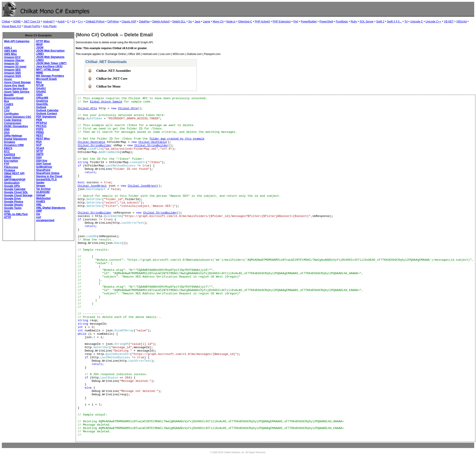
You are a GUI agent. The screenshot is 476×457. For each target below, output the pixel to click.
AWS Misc (10, 54)
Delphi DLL (179, 22)
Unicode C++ (433, 22)
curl (39, 217)
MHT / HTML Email (48, 70)
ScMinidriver (44, 167)
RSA (39, 142)
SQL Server (366, 22)
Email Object (12, 158)
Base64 (9, 95)
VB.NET (449, 22)
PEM (39, 120)
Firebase (10, 170)
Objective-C (245, 22)
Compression (13, 123)
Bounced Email (14, 98)
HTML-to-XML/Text (16, 214)
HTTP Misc (43, 41)
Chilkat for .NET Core (112, 79)
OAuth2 (41, 92)
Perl (296, 22)
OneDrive (42, 101)
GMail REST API (14, 173)
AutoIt (61, 22)
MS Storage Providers (50, 76)
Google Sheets (13, 205)
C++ (80, 22)
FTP (7, 164)
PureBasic (342, 22)
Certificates (11, 114)
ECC (7, 151)
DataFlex (144, 22)
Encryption (11, 161)
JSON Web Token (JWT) (51, 63)
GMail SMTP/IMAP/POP (15, 178)
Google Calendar (15, 189)
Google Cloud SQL (16, 192)
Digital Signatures (15, 139)
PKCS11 (41, 126)
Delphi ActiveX (161, 22)
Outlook (41, 107)
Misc (39, 82)
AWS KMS (10, 51)
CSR (7, 107)
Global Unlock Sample (106, 102)
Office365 (42, 98)
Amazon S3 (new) (15, 67)
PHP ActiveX (262, 22)
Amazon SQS (12, 76)
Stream (41, 186)
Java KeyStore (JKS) (49, 66)
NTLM (40, 85)
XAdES (41, 201)
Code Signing (13, 120)
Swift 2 (380, 22)
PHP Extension (282, 22)
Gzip (7, 211)
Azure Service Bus (16, 89)
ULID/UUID (43, 192)
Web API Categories (17, 41)
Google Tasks (13, 208)
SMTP (40, 154)
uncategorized (45, 220)
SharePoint (43, 170)
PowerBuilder (309, 22)
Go (190, 22)
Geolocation (12, 183)
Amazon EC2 (12, 57)
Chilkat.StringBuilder (95, 146)
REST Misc (43, 139)
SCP (39, 145)
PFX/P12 (42, 123)
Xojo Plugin (50, 26)
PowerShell (326, 22)
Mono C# (218, 22)
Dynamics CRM (14, 145)
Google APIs (12, 186)
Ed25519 (10, 155)
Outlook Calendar (47, 110)
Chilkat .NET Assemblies (114, 71)
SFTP (40, 151)
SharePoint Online (48, 173)
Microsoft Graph (47, 79)
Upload (41, 195)
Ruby (354, 22)
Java (197, 22)
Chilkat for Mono (108, 86)
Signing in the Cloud (49, 176)
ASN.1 (8, 48)
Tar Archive (43, 189)
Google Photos (14, 202)
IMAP (39, 44)
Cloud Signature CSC (18, 117)
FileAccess (11, 167)
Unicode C (417, 22)
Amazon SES (12, 70)
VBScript (462, 22)
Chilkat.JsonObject (92, 186)
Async (8, 79)
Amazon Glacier (14, 60)
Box (7, 101)
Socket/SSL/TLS (46, 179)
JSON (40, 48)
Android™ (49, 22)
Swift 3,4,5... (394, 22)
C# (73, 22)
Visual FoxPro (32, 26)
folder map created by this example (177, 139)
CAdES (9, 104)
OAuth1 (41, 88)
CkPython (113, 22)
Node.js (231, 22)
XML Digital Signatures (51, 208)
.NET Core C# (32, 22)
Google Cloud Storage (18, 195)
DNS (7, 129)
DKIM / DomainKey (16, 126)
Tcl (406, 22)
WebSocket (43, 198)
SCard (40, 148)
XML (39, 205)
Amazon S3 (11, 63)
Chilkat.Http (87, 109)
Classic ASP (129, 22)
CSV (7, 111)
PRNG (40, 132)
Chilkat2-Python (95, 22)
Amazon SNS (12, 73)
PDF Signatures (46, 117)
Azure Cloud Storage (17, 82)
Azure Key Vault (14, 85)
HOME (17, 22)
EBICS (8, 148)
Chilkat (6, 22)
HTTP (8, 217)
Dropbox (10, 142)
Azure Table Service (17, 92)
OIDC (39, 95)
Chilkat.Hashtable (91, 142)
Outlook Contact (47, 114)
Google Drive (12, 199)
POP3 (40, 129)
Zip (38, 214)
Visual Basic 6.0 (11, 26)
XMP (39, 211)
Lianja (206, 22)
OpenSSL (42, 104)
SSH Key (42, 161)
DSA (7, 133)
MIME (40, 73)
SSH (39, 157)
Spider (40, 183)
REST (40, 136)
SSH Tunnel (44, 164)
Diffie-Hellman (13, 136)
